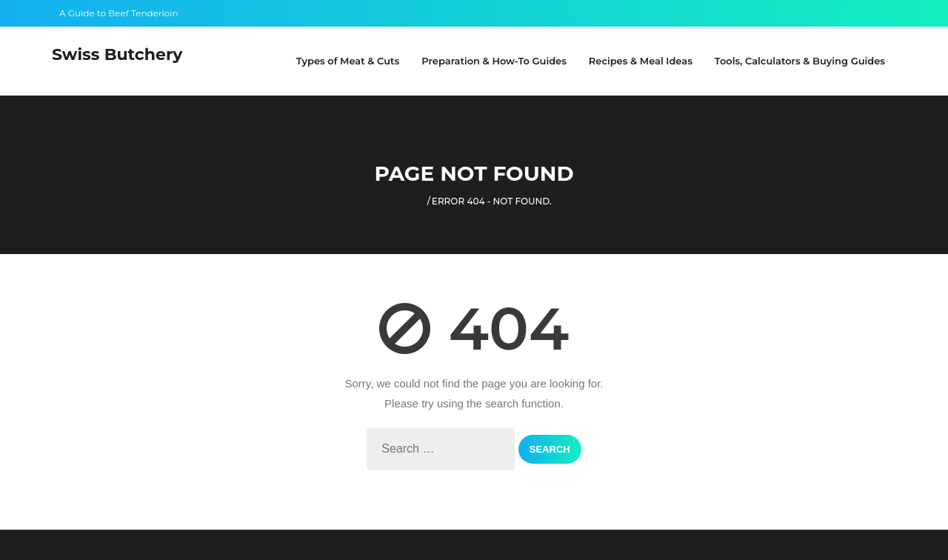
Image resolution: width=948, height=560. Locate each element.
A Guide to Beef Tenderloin (119, 13)
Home (411, 201)
